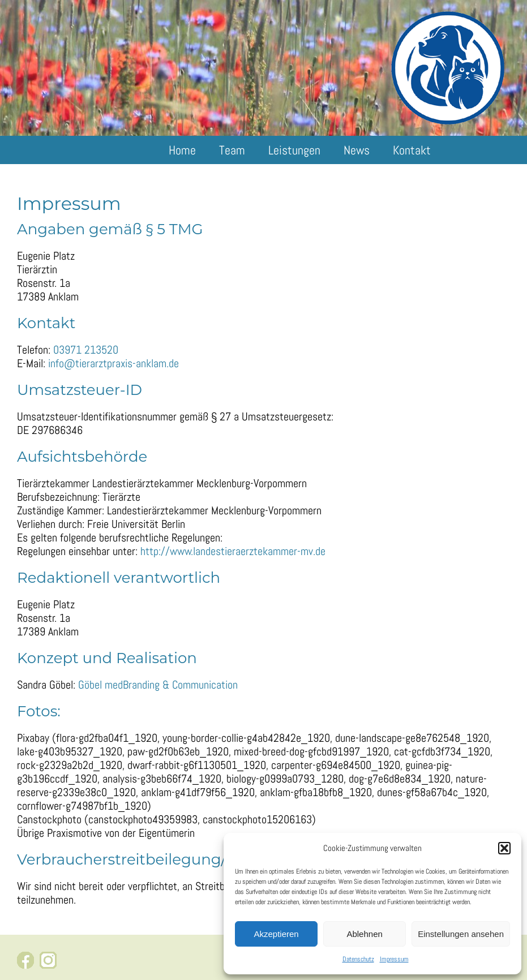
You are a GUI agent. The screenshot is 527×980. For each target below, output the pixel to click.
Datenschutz (358, 959)
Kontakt (412, 150)
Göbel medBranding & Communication (158, 685)
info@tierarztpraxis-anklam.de (113, 363)
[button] (504, 848)
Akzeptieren (276, 934)
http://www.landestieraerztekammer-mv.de (233, 551)
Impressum (394, 959)
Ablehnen (364, 934)
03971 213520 (86, 350)
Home (182, 150)
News (357, 150)
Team (232, 150)
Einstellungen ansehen (461, 934)
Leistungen (294, 150)
